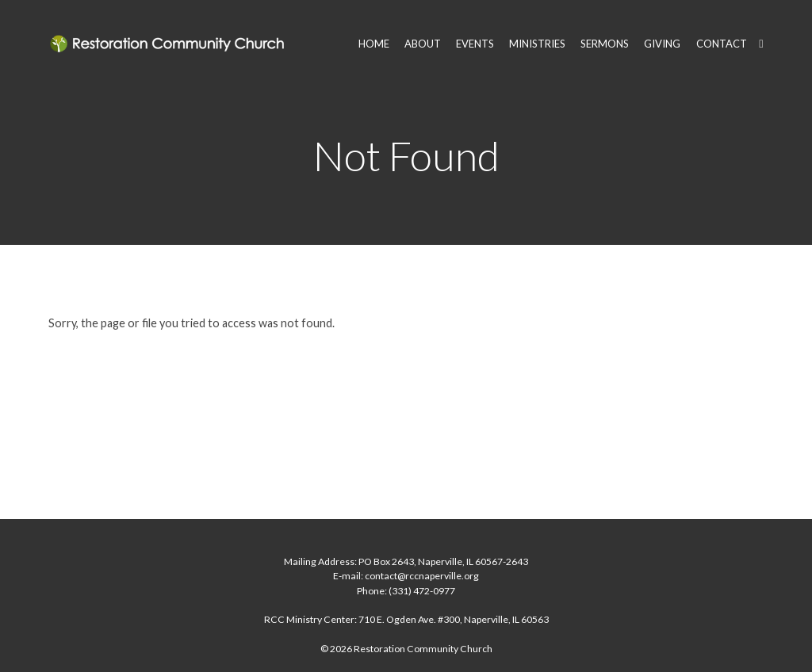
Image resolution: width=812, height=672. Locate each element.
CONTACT (722, 44)
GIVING (662, 44)
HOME (374, 44)
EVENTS (475, 44)
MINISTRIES (537, 44)
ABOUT (423, 44)
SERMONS (605, 44)
